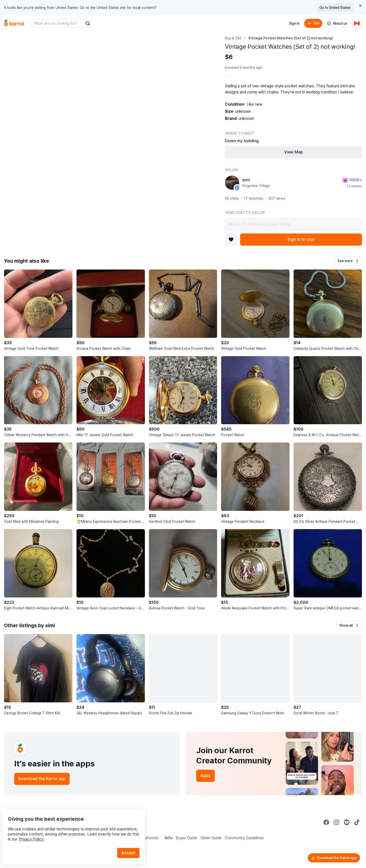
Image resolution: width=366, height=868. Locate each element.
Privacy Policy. (68, 829)
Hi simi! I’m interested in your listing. (293, 224)
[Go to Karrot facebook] (326, 822)
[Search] (88, 23)
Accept (131, 842)
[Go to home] (14, 23)
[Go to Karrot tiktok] (357, 822)
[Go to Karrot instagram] (337, 822)
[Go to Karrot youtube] (347, 822)
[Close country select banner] (360, 6)
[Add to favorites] (231, 240)
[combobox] (58, 23)
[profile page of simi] (232, 183)
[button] (348, 261)
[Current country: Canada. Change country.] (357, 23)
